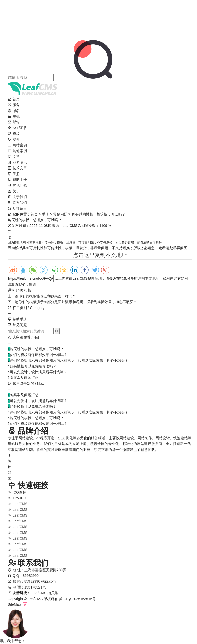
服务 (14, 105)
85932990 (31, 579)
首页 (14, 99)
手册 (14, 174)
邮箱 (14, 122)
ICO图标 (17, 496)
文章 (14, 157)
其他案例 (17, 151)
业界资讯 (17, 162)
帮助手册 (17, 180)
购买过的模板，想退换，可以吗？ (37, 349)
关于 (14, 191)
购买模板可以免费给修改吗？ (33, 366)
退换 (11, 290)
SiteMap (14, 604)
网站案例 (17, 145)
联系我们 (17, 203)
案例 (14, 139)
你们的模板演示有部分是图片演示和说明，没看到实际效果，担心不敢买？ (72, 302)
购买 (19, 290)
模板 (14, 134)
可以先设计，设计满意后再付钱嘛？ (38, 372)
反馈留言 (17, 208)
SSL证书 (17, 128)
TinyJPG (17, 501)
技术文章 (17, 168)
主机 (14, 116)
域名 (14, 111)
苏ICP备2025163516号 (77, 599)
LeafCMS (80, 278)
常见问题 (17, 185)
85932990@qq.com (40, 585)
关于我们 (17, 197)
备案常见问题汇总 (24, 378)
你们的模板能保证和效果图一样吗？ (42, 296)
